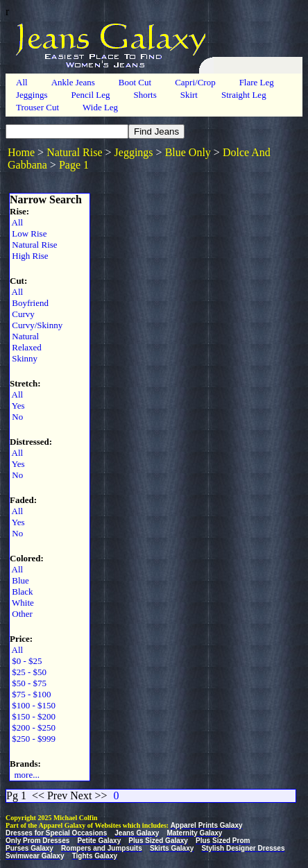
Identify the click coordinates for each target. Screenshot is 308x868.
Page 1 (74, 165)
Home (21, 152)
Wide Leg (100, 107)
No (16, 417)
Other (21, 614)
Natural (24, 336)
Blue (19, 580)
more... (25, 775)
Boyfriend (29, 303)
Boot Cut (135, 82)
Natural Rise (74, 152)
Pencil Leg (91, 95)
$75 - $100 (31, 694)
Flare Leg (257, 82)
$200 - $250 (33, 727)
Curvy (22, 314)
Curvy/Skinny (36, 325)
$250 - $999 (33, 739)
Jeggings (32, 95)
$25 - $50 (28, 672)
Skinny (24, 358)
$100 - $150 (33, 705)
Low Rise (28, 233)
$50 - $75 (28, 683)
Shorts (145, 95)
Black (22, 592)
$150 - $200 (33, 716)
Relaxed (26, 347)
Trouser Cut (37, 107)
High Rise (29, 256)
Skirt (189, 95)
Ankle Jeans (73, 82)
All (22, 82)
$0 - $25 (26, 661)
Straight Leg (244, 95)
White (22, 603)
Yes (17, 406)
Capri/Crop (195, 82)
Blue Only (188, 152)
